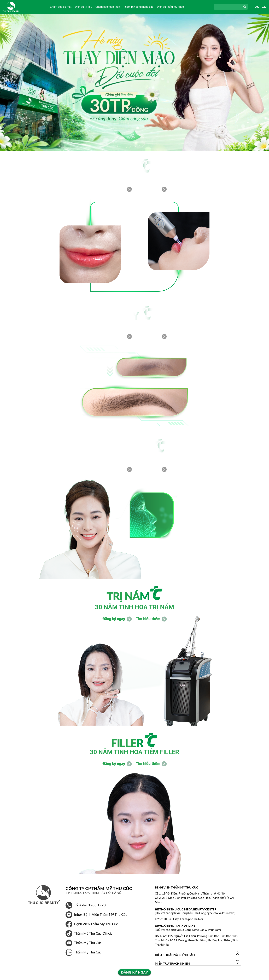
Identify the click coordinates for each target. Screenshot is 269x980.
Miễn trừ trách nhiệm (172, 963)
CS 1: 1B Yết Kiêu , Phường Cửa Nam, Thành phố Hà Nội (190, 894)
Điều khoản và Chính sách (176, 955)
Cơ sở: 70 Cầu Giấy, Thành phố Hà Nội (179, 919)
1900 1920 (260, 7)
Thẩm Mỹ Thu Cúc (88, 943)
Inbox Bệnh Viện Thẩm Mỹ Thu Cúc (101, 915)
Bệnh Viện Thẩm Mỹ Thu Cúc (96, 924)
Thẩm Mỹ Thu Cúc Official (94, 934)
